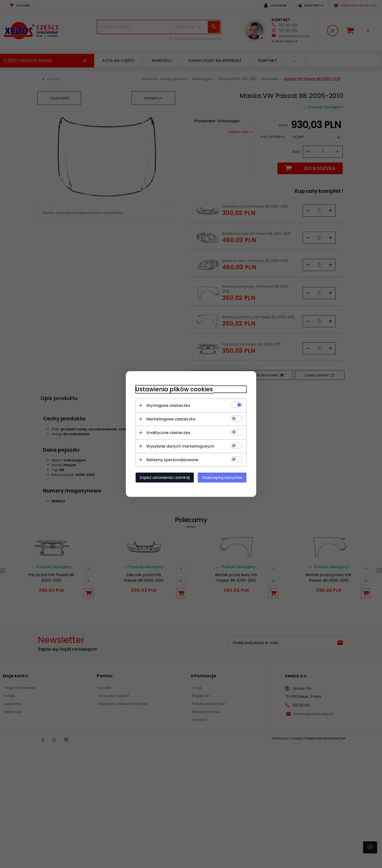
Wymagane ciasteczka (168, 405)
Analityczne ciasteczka (168, 433)
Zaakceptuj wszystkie (222, 478)
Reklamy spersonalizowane (172, 460)
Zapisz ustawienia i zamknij (164, 478)
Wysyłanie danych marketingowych (180, 446)
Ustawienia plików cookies (174, 389)
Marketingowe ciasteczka (171, 419)
